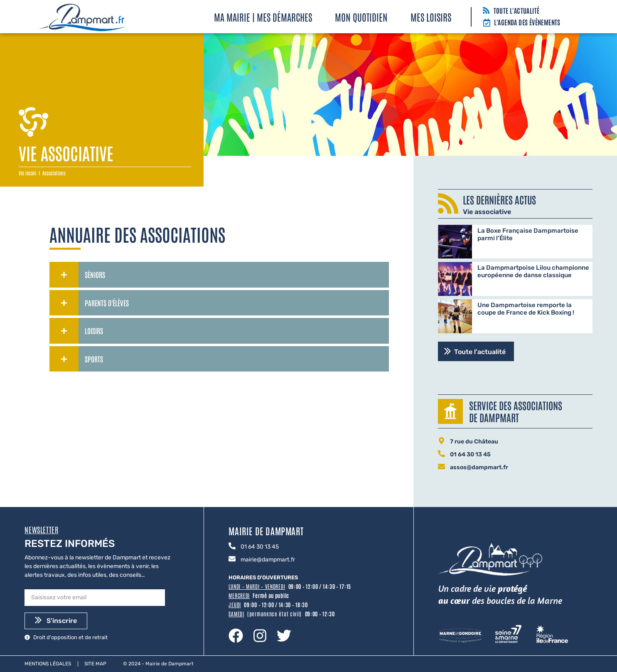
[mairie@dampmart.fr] (232, 559)
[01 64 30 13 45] (441, 454)
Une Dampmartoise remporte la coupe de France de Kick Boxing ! (526, 309)
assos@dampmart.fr (479, 467)
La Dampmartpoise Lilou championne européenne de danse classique (533, 271)
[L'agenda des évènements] (487, 23)
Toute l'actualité (517, 10)
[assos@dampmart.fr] (441, 467)
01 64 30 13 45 (470, 454)
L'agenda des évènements (527, 22)
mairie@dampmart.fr (268, 560)
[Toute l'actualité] (486, 11)
